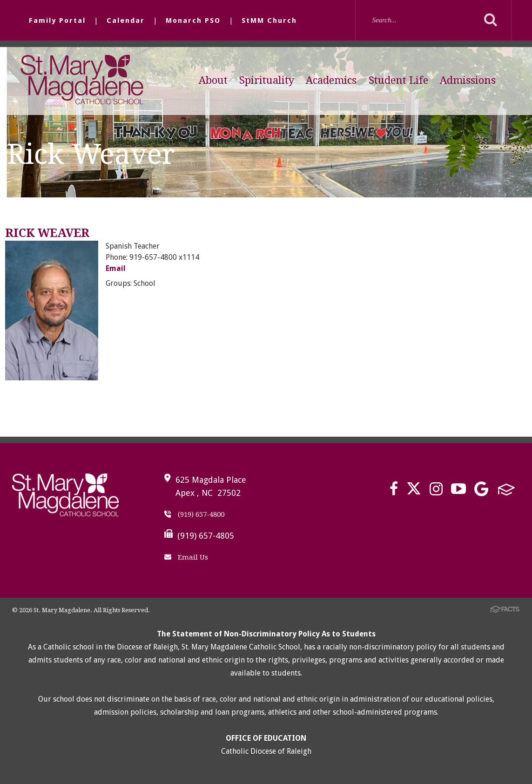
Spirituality (267, 80)
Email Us (186, 557)
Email (116, 268)
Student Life (398, 80)
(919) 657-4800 (194, 514)
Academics (331, 80)
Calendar (126, 20)
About (213, 80)
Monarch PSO (193, 20)
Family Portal (57, 20)
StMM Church (269, 20)
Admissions (468, 80)
